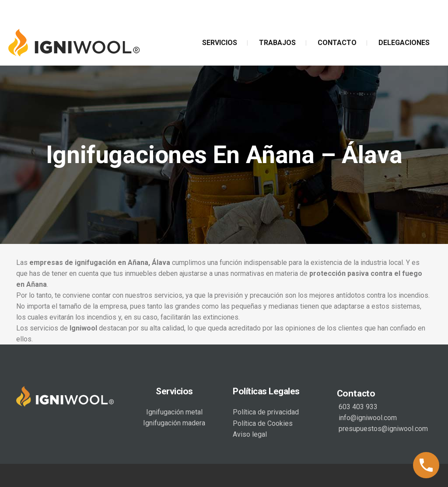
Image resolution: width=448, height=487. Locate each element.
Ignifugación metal (174, 412)
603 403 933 (357, 407)
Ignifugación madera (174, 423)
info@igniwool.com (367, 418)
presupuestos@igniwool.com (382, 429)
